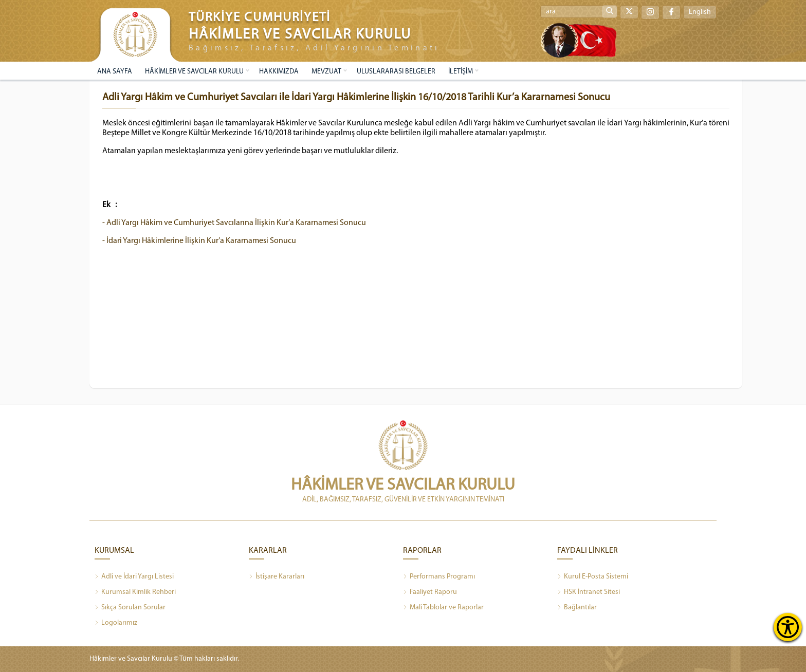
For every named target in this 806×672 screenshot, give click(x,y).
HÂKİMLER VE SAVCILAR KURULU (194, 72)
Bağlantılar (577, 608)
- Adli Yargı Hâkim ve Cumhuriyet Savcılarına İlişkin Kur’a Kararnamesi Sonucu (234, 223)
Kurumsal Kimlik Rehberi (135, 592)
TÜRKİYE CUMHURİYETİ (260, 18)
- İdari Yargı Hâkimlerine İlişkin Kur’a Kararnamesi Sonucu (199, 241)
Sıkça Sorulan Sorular (130, 608)
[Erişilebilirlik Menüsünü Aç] (788, 627)
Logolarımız (116, 623)
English (700, 12)
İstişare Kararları (277, 577)
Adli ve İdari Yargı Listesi (134, 577)
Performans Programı (439, 577)
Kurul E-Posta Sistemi (593, 577)
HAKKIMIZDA (279, 72)
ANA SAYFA (115, 72)
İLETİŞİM (461, 72)
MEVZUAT (326, 72)
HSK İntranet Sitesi (589, 592)
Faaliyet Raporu (430, 592)
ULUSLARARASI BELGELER (396, 72)
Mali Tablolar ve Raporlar (443, 608)
